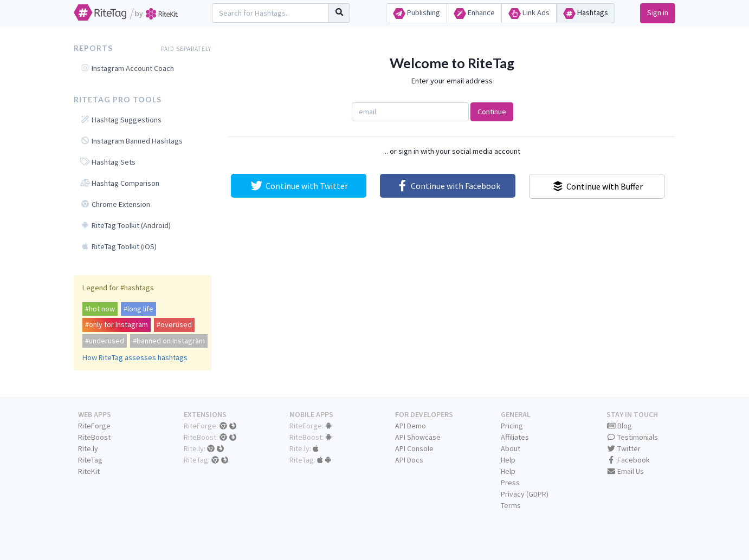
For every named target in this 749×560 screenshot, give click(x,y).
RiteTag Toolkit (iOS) (118, 246)
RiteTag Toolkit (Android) (125, 225)
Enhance (474, 13)
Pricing (512, 426)
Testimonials (632, 437)
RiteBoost (94, 437)
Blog (619, 426)
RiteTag (90, 460)
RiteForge (94, 426)
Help (508, 460)
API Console (414, 448)
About (511, 448)
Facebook (628, 460)
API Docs (409, 460)
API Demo (411, 426)
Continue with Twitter (299, 185)
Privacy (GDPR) (525, 494)
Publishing (417, 13)
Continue (492, 112)
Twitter (624, 448)
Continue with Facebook (448, 185)
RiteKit (89, 471)
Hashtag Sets (108, 162)
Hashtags (586, 13)
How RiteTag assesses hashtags (135, 357)
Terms (511, 505)
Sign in (658, 12)
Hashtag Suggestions (121, 120)
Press (510, 483)
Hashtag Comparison (120, 183)
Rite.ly (88, 448)
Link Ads (529, 13)
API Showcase (418, 437)
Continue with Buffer (597, 186)
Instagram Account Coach (127, 68)
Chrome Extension (115, 204)
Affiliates (515, 437)
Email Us (625, 471)
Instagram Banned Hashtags (131, 141)
